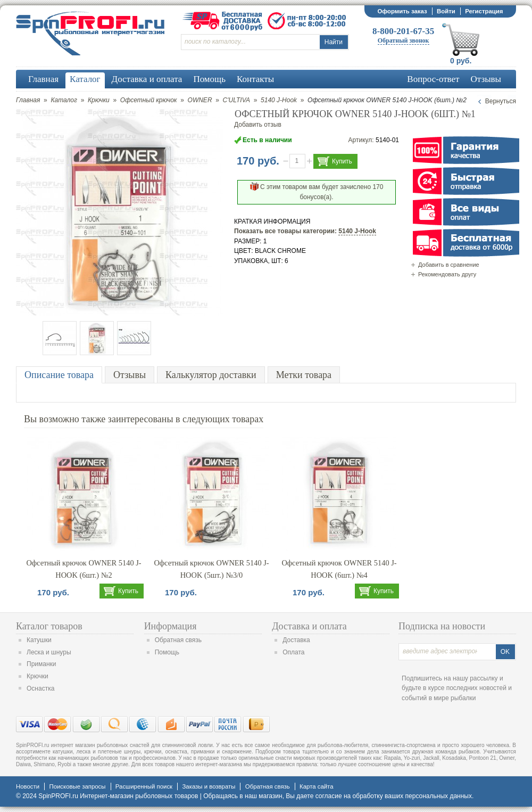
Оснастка (40, 688)
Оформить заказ (402, 11)
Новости (28, 786)
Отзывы (130, 375)
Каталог (64, 100)
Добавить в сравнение (449, 265)
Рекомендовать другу (447, 274)
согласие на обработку (349, 796)
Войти (446, 11)
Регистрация (484, 11)
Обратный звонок (404, 40)
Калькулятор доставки (211, 375)
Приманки (41, 664)
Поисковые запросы (77, 786)
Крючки (99, 100)
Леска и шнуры (49, 652)
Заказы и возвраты (209, 786)
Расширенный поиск (144, 786)
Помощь (167, 652)
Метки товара (304, 375)
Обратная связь (178, 640)
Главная (28, 100)
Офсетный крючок (149, 100)
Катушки (39, 640)
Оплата (293, 652)
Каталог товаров (49, 626)
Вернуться (501, 101)
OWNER (200, 100)
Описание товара (59, 375)
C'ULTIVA (236, 100)
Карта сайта (316, 786)
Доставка (296, 640)
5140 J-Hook (279, 100)
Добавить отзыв (258, 125)
